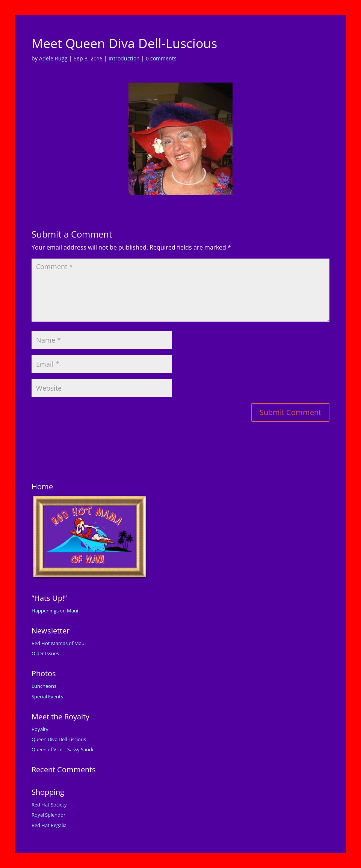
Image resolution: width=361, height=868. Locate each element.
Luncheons (44, 686)
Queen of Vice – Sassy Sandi (62, 749)
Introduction (124, 58)
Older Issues (45, 653)
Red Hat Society (49, 805)
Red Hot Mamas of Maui (59, 643)
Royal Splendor (48, 815)
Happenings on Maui (55, 611)
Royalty (40, 729)
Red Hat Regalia (49, 825)
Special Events (47, 697)
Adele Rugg (53, 58)
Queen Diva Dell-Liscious (59, 739)
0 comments (161, 58)
